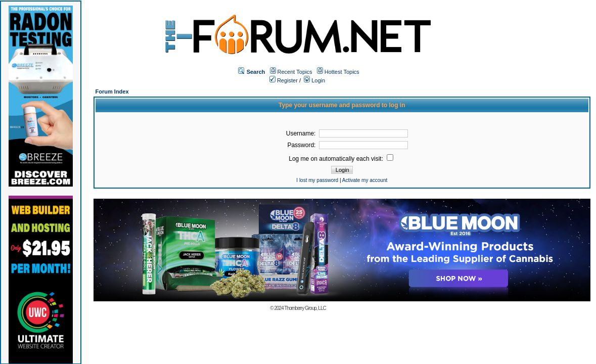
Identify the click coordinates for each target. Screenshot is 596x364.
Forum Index (112, 92)
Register (284, 80)
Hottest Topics (342, 72)
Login (314, 80)
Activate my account (365, 180)
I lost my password (317, 180)
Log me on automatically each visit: (341, 159)
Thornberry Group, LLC (305, 308)
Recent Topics (295, 72)
